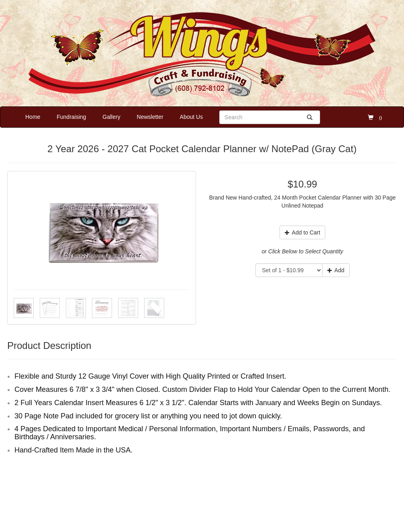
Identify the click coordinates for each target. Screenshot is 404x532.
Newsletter (150, 117)
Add (336, 270)
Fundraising (71, 117)
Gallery (111, 117)
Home (33, 117)
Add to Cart (303, 232)
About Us (192, 117)
